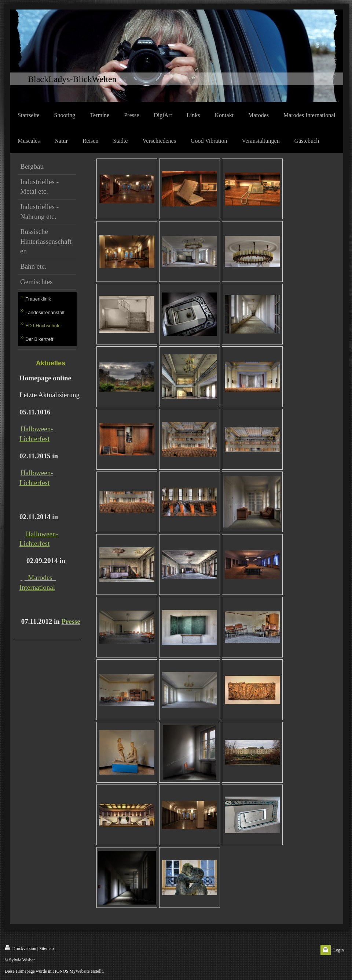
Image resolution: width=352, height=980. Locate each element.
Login (339, 950)
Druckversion (21, 948)
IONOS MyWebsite (72, 971)
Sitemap (46, 949)
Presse (71, 621)
